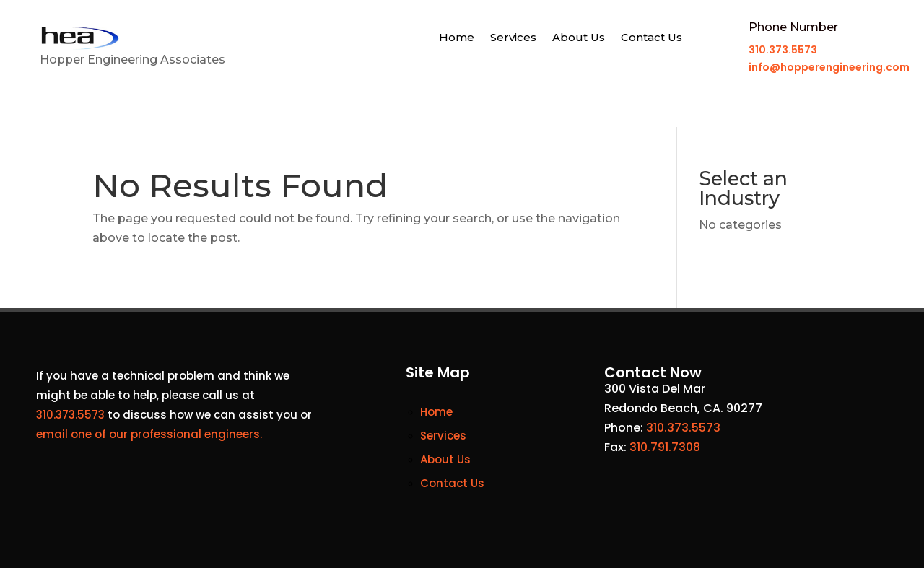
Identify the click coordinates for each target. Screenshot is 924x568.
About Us (579, 38)
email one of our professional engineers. (149, 434)
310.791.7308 (665, 447)
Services (513, 38)
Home (457, 38)
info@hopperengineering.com (829, 67)
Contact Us (651, 38)
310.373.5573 (783, 50)
